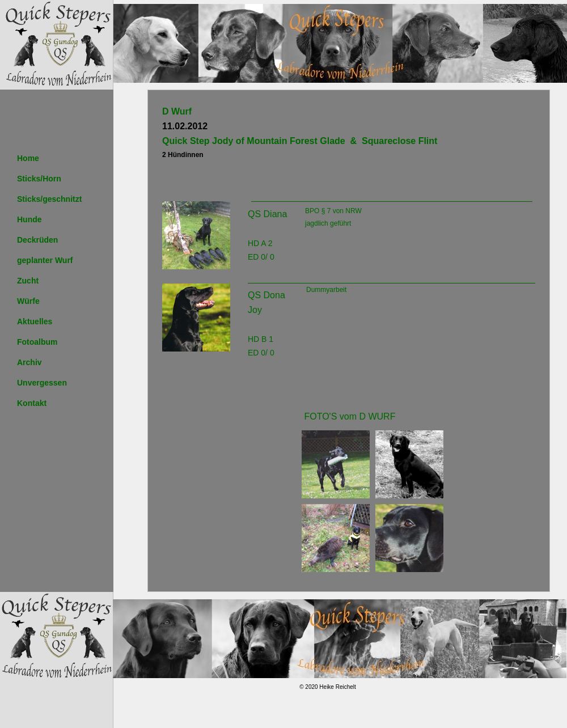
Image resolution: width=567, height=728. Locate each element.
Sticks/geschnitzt (49, 199)
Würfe (28, 301)
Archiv (29, 362)
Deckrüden (37, 240)
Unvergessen (42, 383)
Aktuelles (35, 321)
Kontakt (32, 403)
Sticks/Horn (39, 179)
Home (28, 158)
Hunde (29, 219)
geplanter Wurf (45, 260)
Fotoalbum (37, 342)
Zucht (28, 281)
